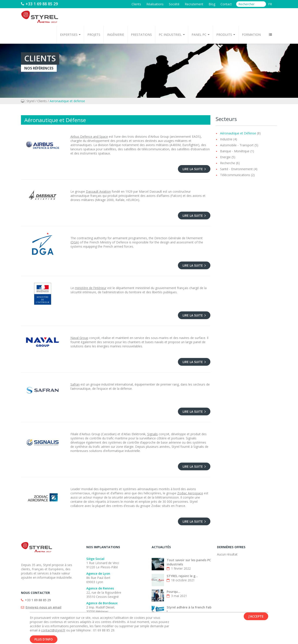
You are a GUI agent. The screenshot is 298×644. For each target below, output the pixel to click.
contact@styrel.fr (53, 630)
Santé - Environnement (236, 169)
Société (174, 4)
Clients (136, 4)
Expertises (70, 35)
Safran (75, 384)
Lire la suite (194, 169)
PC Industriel (172, 35)
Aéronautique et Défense (238, 133)
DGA (75, 242)
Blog (212, 4)
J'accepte (256, 616)
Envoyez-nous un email (43, 607)
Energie (225, 157)
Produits (226, 35)
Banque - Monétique (235, 151)
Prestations (141, 35)
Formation (251, 35)
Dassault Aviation (98, 191)
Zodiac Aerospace (190, 493)
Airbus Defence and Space (89, 137)
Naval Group (79, 338)
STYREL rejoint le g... (182, 576)
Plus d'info (44, 639)
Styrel (30, 101)
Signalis (153, 434)
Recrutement (194, 4)
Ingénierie (116, 35)
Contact (226, 4)
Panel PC (201, 35)
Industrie (226, 139)
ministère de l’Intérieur (91, 288)
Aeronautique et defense (67, 101)
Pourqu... (174, 592)
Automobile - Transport (237, 145)
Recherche (228, 163)
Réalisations (155, 4)
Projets (94, 35)
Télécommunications (235, 175)
